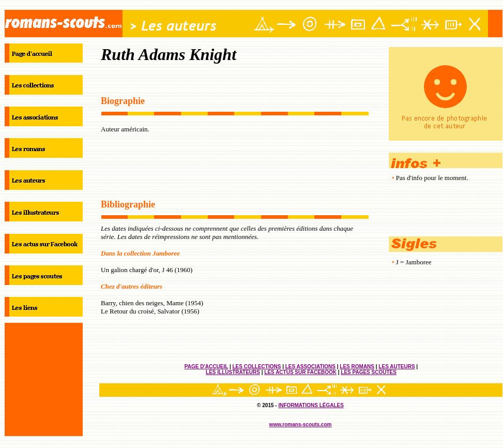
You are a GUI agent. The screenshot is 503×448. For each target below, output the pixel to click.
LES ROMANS (357, 367)
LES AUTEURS (397, 367)
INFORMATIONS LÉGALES (311, 405)
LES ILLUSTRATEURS (233, 372)
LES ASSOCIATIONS (310, 367)
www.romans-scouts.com (301, 424)
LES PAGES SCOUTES (369, 372)
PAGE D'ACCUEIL (206, 367)
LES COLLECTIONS (256, 367)
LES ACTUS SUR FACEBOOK (300, 372)
